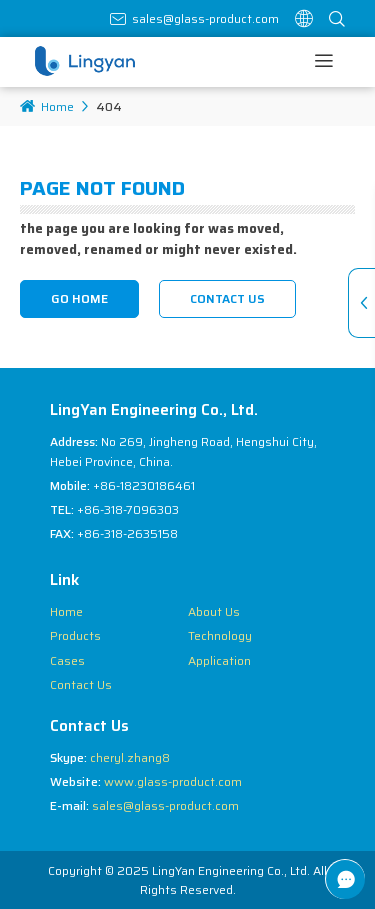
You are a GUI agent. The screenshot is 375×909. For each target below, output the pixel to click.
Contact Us (227, 298)
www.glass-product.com (173, 781)
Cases (67, 660)
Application (219, 660)
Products (75, 635)
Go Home (79, 298)
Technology (220, 635)
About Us (214, 611)
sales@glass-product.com (205, 18)
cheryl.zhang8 (130, 757)
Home (47, 106)
